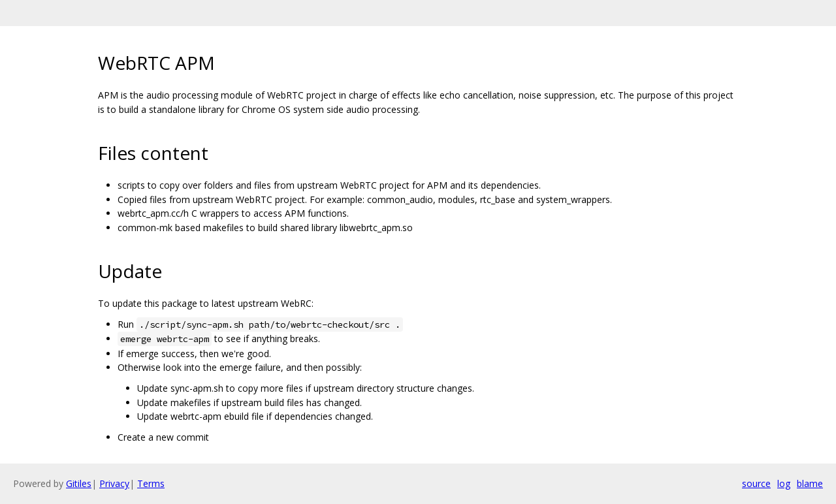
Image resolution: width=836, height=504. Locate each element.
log (784, 483)
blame (810, 483)
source (756, 483)
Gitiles (79, 483)
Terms (151, 483)
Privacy (114, 483)
